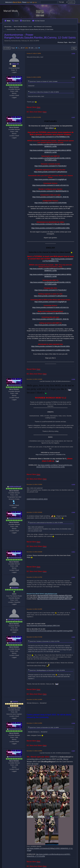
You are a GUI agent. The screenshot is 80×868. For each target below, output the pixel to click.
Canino (15, 702)
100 (32, 48)
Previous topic (63, 42)
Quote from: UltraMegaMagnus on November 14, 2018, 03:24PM (47, 670)
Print (74, 48)
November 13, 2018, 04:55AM (34, 552)
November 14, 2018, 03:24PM (34, 609)
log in (28, 2)
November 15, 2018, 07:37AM (34, 637)
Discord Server (25, 21)
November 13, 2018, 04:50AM (34, 512)
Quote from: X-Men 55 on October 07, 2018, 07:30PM (44, 92)
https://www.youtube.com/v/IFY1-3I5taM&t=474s (51, 455)
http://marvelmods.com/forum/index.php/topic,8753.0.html (54, 595)
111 (36, 48)
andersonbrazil (15, 487)
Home (7, 21)
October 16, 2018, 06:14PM (34, 117)
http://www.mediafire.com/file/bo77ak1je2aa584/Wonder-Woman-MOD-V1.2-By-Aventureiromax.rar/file (54, 466)
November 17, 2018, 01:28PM (34, 751)
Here (38, 107)
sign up (34, 2)
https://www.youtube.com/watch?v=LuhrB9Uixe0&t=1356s (51, 228)
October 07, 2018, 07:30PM (34, 53)
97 (24, 48)
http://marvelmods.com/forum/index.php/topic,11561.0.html (55, 597)
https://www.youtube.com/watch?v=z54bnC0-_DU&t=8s (50, 197)
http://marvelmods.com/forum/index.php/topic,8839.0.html (54, 599)
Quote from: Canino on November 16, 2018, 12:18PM (44, 727)
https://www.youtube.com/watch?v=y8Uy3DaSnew (51, 172)
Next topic (72, 42)
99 (29, 48)
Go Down (7, 48)
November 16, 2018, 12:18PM (34, 699)
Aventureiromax (15, 83)
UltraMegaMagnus (15, 620)
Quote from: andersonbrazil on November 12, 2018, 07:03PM (46, 523)
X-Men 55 (15, 64)
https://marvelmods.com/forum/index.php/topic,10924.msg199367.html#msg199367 (50, 631)
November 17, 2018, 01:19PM (34, 723)
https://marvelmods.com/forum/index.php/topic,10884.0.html (43, 626)
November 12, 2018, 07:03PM (34, 484)
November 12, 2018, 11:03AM (34, 379)
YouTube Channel (38, 21)
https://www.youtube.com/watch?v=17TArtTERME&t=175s (51, 137)
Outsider (15, 588)
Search (15, 21)
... (20, 48)
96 (22, 48)
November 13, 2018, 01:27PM (34, 577)
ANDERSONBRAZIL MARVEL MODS (37, 499)
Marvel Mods (11, 11)
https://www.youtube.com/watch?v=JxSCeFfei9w (51, 203)
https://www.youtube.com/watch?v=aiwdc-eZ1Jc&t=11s (51, 185)
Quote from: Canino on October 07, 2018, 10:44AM (43, 81)
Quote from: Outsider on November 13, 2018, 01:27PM (45, 641)
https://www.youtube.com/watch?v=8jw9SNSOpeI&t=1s (50, 191)
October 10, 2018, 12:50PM (34, 77)
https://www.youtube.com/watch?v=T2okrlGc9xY (51, 166)
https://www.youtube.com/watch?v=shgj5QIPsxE (51, 179)
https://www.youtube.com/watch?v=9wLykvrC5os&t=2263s (51, 224)
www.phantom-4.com (51, 594)
